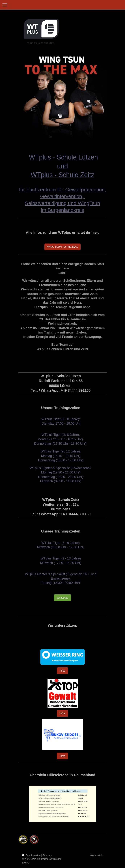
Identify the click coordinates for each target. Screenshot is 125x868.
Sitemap (47, 855)
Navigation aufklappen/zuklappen (62, 5)
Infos (62, 671)
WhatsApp (63, 598)
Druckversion (32, 855)
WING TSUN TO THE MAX (63, 247)
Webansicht (97, 855)
